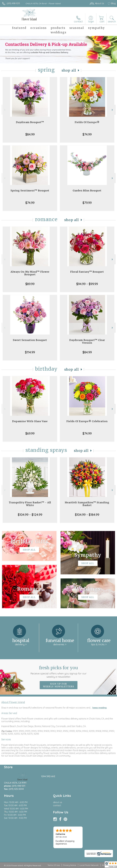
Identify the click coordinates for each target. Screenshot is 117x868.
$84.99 (30, 134)
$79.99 (87, 203)
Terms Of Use (54, 865)
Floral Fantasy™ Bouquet (87, 272)
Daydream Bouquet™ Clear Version (87, 341)
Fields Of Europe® (87, 122)
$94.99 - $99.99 (87, 284)
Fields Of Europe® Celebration (87, 421)
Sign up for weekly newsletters (59, 685)
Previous (4, 110)
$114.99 (30, 352)
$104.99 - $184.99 (87, 515)
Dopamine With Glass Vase (30, 421)
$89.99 (30, 284)
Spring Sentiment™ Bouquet (30, 191)
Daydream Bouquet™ (30, 122)
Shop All (69, 70)
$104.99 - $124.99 (30, 515)
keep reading (100, 708)
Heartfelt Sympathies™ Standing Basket (87, 504)
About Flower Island (13, 702)
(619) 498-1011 (13, 3)
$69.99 (30, 433)
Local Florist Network (89, 865)
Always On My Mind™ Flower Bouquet (30, 273)
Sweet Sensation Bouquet (30, 340)
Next (113, 110)
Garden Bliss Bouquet (87, 191)
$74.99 (87, 134)
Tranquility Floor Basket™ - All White (30, 504)
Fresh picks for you (59, 672)
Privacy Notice (70, 865)
